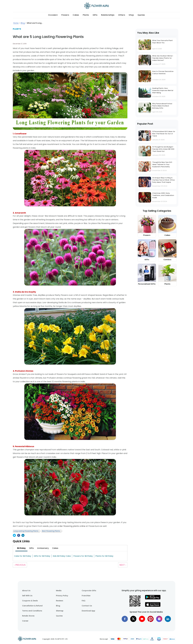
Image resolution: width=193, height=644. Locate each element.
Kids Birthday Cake (62, 556)
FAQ (84, 601)
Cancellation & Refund (32, 606)
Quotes (141, 15)
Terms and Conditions (32, 611)
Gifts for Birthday (42, 556)
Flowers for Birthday (83, 556)
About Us (26, 591)
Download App (88, 611)
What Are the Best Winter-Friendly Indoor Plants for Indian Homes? (163, 58)
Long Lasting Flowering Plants (26, 531)
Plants (86, 15)
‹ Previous (20, 565)
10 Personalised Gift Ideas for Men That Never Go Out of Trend (164, 134)
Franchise (86, 596)
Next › (123, 565)
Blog (58, 606)
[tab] (21, 548)
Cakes (76, 15)
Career (25, 621)
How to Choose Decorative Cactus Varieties (163, 72)
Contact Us (87, 606)
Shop (131, 15)
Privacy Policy (62, 596)
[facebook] (19, 536)
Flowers (65, 15)
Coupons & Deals (30, 601)
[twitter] (14, 536)
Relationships (108, 15)
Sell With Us (27, 596)
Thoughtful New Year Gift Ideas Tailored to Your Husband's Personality (162, 164)
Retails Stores (28, 616)
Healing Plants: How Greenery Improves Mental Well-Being (163, 90)
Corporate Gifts (89, 591)
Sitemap (60, 611)
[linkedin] (23, 536)
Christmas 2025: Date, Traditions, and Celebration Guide (163, 195)
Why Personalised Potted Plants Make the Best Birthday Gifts (162, 106)
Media (59, 591)
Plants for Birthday (104, 556)
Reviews (60, 601)
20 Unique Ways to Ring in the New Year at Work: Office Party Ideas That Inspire (163, 180)
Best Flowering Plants (51, 531)
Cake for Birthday (23, 556)
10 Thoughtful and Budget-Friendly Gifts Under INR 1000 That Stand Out (163, 149)
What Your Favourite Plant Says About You (162, 42)
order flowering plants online (71, 526)
